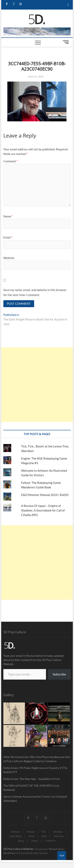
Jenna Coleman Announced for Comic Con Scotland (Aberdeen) (35, 799)
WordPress (9, 853)
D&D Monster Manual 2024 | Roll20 (45, 495)
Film (44, 832)
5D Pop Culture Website (19, 849)
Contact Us (50, 840)
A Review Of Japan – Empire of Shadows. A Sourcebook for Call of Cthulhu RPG (43, 510)
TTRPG (35, 841)
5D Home (15, 832)
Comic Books (15, 836)
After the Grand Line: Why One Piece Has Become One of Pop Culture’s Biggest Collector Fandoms (37, 759)
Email (8, 237)
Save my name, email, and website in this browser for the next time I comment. (35, 292)
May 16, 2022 (35, 76)
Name (8, 216)
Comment (11, 161)
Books (21, 841)
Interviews (59, 836)
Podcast (31, 832)
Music (32, 836)
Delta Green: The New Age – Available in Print (31, 779)
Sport (44, 836)
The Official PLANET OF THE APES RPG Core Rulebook (31, 788)
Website (9, 258)
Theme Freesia (56, 849)
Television (58, 832)
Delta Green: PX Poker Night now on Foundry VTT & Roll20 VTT (35, 770)
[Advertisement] (37, 385)
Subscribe (59, 674)
